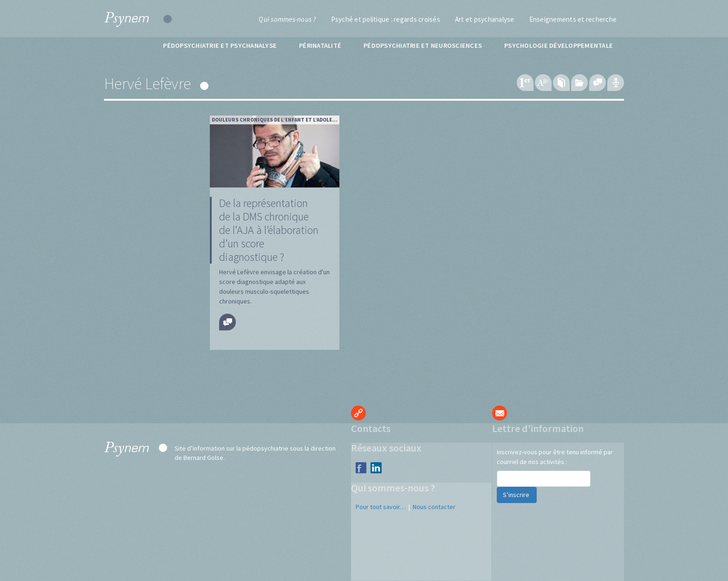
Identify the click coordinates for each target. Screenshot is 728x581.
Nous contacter (434, 507)
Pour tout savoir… (381, 507)
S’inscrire (517, 495)
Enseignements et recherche (573, 19)
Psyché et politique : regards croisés (386, 19)
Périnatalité (320, 45)
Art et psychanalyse (485, 19)
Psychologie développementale (559, 45)
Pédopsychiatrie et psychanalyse (220, 45)
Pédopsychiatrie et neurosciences (423, 45)
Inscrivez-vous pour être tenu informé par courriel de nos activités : (555, 457)
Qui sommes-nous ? (287, 19)
